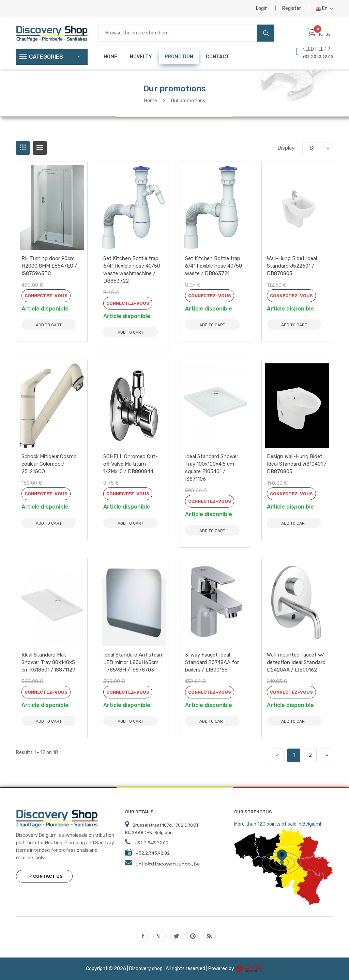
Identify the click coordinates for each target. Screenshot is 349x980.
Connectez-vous (46, 296)
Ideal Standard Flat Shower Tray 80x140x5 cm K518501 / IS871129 (48, 662)
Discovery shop (146, 968)
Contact (218, 57)
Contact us (45, 876)
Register (292, 8)
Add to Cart (49, 325)
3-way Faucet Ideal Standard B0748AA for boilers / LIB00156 (212, 662)
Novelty (141, 57)
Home (110, 57)
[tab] (23, 148)
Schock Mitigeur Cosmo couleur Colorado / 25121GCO (49, 464)
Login (262, 8)
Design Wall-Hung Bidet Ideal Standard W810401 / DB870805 (297, 464)
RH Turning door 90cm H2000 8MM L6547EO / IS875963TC (49, 266)
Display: (286, 148)
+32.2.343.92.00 (318, 57)
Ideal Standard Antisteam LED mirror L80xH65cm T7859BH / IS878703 (133, 662)
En (324, 8)
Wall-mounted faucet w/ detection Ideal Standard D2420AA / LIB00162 (296, 662)
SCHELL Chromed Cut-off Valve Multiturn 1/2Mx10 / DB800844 (131, 464)
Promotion (179, 57)
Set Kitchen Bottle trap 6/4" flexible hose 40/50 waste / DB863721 (214, 266)
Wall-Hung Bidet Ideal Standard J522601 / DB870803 (292, 266)
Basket (320, 35)
